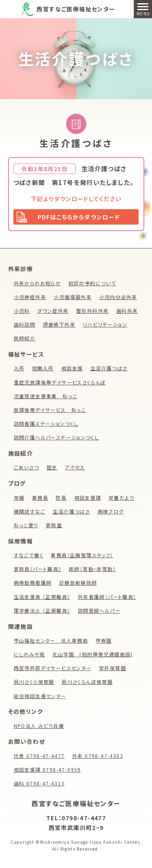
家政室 (54, 525)
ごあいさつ (27, 467)
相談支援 (72, 368)
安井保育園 (112, 668)
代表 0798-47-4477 (39, 756)
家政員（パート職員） (38, 569)
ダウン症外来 (53, 311)
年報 (19, 498)
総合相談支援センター (40, 696)
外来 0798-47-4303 (98, 756)
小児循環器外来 (73, 297)
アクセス (75, 467)
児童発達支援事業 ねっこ (46, 396)
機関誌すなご (30, 511)
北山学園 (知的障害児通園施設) (92, 654)
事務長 (40, 498)
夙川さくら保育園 (34, 682)
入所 (19, 368)
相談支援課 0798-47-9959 (47, 769)
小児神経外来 (30, 297)
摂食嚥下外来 (59, 324)
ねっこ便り (26, 525)
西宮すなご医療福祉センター (76, 9)
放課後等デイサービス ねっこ (50, 410)
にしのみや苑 (29, 654)
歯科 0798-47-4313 (39, 783)
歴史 (52, 467)
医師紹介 (25, 338)
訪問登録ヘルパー (99, 610)
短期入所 (43, 368)
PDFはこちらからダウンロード (79, 217)
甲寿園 (104, 640)
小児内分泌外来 (118, 297)
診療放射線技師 (78, 583)
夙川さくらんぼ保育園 (87, 682)
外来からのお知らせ (37, 283)
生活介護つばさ (76, 58)
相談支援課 (88, 498)
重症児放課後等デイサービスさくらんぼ (60, 382)
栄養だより (121, 498)
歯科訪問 (25, 324)
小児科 (22, 311)
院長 (61, 498)
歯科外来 (127, 311)
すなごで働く (29, 555)
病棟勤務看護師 (33, 583)
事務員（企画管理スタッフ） (82, 555)
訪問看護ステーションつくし (46, 423)
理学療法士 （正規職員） (42, 610)
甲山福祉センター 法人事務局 (51, 640)
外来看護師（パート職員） (107, 597)
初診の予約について (92, 283)
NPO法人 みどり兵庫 (39, 726)
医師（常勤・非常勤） (92, 569)
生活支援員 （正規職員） (42, 597)
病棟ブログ (111, 511)
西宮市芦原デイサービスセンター (53, 668)
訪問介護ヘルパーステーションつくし (57, 437)
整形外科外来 (92, 311)
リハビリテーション (105, 324)
